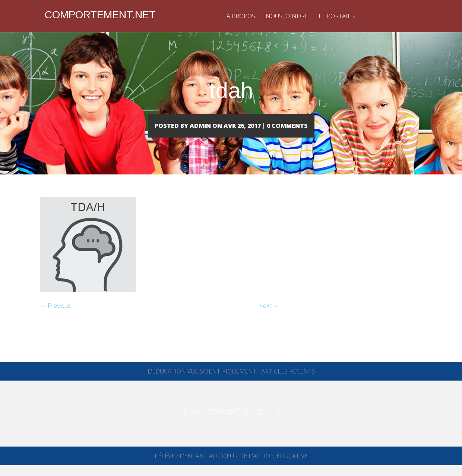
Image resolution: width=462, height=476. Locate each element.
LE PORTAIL (337, 16)
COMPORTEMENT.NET (100, 15)
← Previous (56, 316)
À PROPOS (241, 16)
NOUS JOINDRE (287, 16)
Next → (268, 316)
